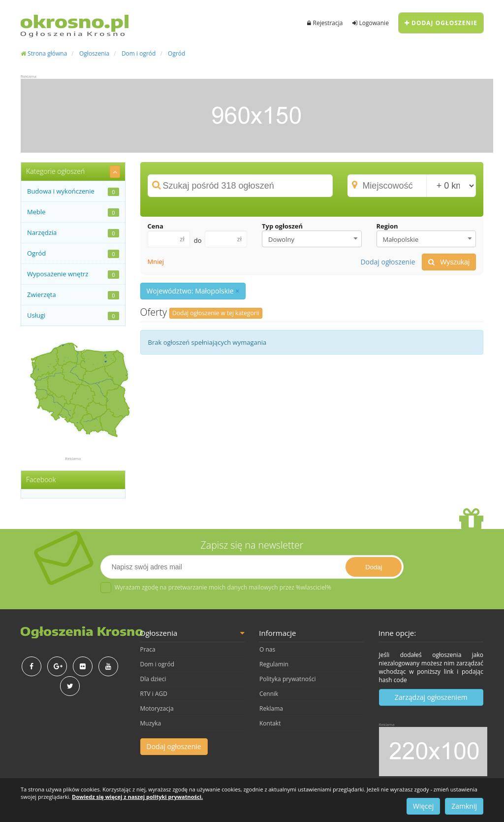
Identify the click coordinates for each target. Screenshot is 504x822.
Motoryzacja (157, 708)
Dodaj (374, 567)
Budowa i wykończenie (73, 191)
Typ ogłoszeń (282, 226)
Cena (156, 226)
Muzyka (151, 723)
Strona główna (44, 53)
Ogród (176, 53)
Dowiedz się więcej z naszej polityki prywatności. (137, 797)
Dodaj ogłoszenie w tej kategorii (216, 313)
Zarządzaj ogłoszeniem (431, 697)
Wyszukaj (449, 262)
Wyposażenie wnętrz (73, 274)
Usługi (73, 315)
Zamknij (464, 806)
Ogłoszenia (94, 53)
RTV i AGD (154, 694)
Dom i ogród (139, 53)
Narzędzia (73, 233)
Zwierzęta (73, 295)
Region (387, 226)
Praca (148, 649)
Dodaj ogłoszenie (441, 23)
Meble (73, 212)
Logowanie (370, 23)
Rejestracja (325, 23)
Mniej (156, 262)
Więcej (423, 806)
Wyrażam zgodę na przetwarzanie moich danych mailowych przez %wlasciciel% (216, 588)
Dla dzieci (153, 679)
